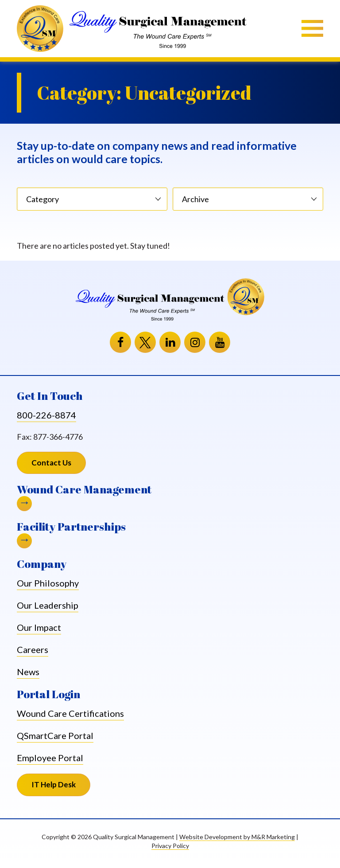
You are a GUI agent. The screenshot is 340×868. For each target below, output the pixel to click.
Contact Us (51, 463)
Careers (33, 649)
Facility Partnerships (71, 527)
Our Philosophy (48, 583)
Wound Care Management (84, 490)
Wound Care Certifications (70, 714)
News (28, 672)
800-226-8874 (46, 415)
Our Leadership (48, 605)
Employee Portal (50, 758)
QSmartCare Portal (55, 736)
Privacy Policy (170, 846)
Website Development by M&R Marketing (237, 837)
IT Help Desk (61, 788)
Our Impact (39, 627)
